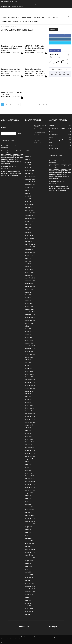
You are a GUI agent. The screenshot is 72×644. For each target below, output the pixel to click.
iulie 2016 (28, 496)
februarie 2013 (30, 612)
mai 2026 (28, 162)
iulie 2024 (28, 224)
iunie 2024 (28, 227)
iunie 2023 (28, 261)
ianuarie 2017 (29, 479)
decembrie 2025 (30, 176)
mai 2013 (28, 603)
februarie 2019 (30, 408)
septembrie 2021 (30, 320)
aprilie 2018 (29, 436)
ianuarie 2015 (29, 547)
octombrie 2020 (30, 351)
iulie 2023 (28, 258)
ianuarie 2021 (29, 343)
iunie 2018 (28, 431)
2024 (8, 26)
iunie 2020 (28, 363)
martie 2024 (29, 236)
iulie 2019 (28, 394)
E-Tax (3, 4)
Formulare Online (27, 4)
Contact (56, 17)
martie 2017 (29, 473)
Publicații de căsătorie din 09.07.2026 (9, 168)
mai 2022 (28, 298)
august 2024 (29, 221)
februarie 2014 (30, 578)
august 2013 (29, 595)
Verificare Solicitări (11, 4)
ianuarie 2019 (29, 411)
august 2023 (29, 255)
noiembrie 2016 (30, 484)
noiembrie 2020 (30, 349)
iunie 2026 (28, 159)
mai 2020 (28, 366)
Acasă (3, 26)
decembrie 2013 (30, 583)
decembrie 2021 (30, 312)
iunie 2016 (28, 498)
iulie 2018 (28, 428)
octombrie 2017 (30, 453)
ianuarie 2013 (29, 614)
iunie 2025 (28, 193)
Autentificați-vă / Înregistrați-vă (9, 1)
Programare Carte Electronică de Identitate (12, 7)
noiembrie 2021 (30, 315)
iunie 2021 (28, 329)
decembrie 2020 (30, 346)
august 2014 (29, 561)
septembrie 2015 (30, 524)
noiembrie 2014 (30, 552)
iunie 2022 (28, 295)
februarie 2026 (30, 171)
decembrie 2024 (30, 210)
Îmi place (67, 35)
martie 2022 (29, 303)
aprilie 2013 (29, 606)
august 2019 (29, 391)
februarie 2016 (30, 510)
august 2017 (29, 459)
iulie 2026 (28, 156)
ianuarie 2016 (29, 513)
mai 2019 (28, 400)
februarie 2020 (30, 374)
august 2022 (29, 289)
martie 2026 (29, 168)
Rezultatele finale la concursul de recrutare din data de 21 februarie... (12, 48)
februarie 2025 (30, 204)
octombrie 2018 (30, 419)
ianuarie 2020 (29, 377)
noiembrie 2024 (30, 213)
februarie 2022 (30, 306)
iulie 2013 (28, 597)
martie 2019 (29, 405)
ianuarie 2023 (29, 275)
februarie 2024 (30, 238)
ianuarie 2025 (29, 207)
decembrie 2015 (30, 515)
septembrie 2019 (30, 388)
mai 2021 (28, 332)
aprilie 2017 (29, 470)
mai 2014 (28, 569)
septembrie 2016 (30, 490)
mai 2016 (28, 501)
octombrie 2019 (30, 385)
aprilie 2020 (29, 368)
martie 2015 (29, 541)
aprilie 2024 (29, 233)
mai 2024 (28, 230)
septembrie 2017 (30, 456)
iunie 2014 (28, 566)
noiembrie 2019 (30, 383)
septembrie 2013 (30, 592)
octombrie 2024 (30, 216)
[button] (68, 17)
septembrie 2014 (30, 558)
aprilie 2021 (29, 334)
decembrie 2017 (30, 448)
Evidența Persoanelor (40, 133)
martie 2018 (29, 439)
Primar (4, 17)
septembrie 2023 (30, 253)
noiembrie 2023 (30, 247)
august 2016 (29, 493)
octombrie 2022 (30, 284)
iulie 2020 (28, 360)
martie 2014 (29, 575)
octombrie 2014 (30, 555)
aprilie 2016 (29, 504)
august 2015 (29, 527)
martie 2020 (29, 371)
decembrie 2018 (30, 414)
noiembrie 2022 (30, 281)
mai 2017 (28, 467)
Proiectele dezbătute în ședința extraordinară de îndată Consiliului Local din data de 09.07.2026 (11, 173)
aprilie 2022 (29, 301)
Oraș (49, 17)
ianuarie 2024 (29, 241)
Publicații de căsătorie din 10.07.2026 (9, 147)
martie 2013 (29, 609)
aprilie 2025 (29, 199)
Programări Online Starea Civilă (41, 4)
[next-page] (22, 105)
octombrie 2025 (30, 182)
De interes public (39, 17)
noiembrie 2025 (30, 179)
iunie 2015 (28, 532)
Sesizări (19, 4)
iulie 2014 (28, 563)
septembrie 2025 (30, 185)
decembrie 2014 (30, 549)
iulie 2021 (28, 326)
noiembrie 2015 (30, 518)
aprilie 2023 (29, 267)
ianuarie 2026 (29, 173)
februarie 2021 (30, 340)
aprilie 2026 (29, 165)
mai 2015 (28, 535)
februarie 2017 (30, 476)
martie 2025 (29, 202)
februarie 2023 (30, 272)
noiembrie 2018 (30, 416)
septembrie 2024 (30, 219)
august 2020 (29, 357)
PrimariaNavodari (6, 52)
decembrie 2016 (30, 481)
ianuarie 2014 (29, 580)
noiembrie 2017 (30, 450)
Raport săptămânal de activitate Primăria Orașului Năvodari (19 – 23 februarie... (36, 71)
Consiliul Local (27, 17)
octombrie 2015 (30, 521)
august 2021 (29, 323)
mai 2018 (28, 433)
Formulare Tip (7, 22)
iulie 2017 (28, 462)
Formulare (37, 140)
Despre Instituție (14, 17)
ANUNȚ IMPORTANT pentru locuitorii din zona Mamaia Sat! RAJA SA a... (35, 48)
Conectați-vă (65, 39)
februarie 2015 (30, 544)
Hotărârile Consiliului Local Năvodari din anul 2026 (12, 152)
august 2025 (29, 187)
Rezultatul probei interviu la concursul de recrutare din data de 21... (11, 71)
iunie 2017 (28, 465)
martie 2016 (29, 507)
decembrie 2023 (30, 244)
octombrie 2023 (30, 250)
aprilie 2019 (29, 402)
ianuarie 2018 (29, 445)
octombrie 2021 (30, 318)
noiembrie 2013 (30, 586)
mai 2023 (28, 264)
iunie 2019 (28, 397)
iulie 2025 (28, 190)
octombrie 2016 (30, 487)
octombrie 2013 (30, 589)
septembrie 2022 (30, 286)
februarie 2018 (30, 442)
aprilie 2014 (29, 572)
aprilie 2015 (29, 538)
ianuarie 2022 (29, 309)
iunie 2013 (28, 600)
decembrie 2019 (30, 380)
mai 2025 (28, 196)
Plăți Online (35, 22)
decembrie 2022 (30, 278)
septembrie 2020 (30, 354)
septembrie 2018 (30, 422)
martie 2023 (29, 269)
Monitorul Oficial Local (21, 22)
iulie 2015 (28, 530)
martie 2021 (29, 337)
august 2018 (29, 425)
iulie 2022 (28, 292)
